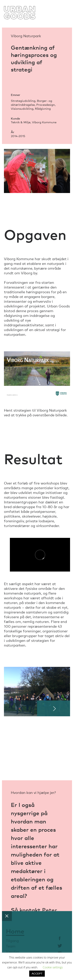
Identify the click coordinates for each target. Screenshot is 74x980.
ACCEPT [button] (37, 974)
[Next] (54, 708)
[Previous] (21, 708)
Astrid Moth (27, 927)
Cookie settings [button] (53, 967)
